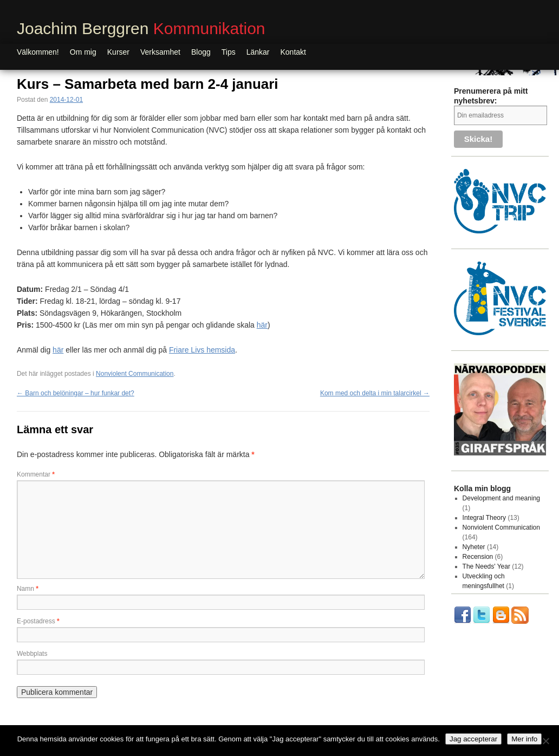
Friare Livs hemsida (202, 350)
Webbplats (32, 654)
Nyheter (474, 547)
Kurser (118, 52)
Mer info (524, 739)
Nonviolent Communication (135, 374)
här (262, 325)
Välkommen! (38, 52)
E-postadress (38, 621)
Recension (478, 557)
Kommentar (36, 474)
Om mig (83, 52)
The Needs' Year (486, 566)
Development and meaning (501, 498)
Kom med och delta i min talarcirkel (375, 393)
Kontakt (293, 52)
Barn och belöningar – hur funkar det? (76, 393)
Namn (28, 589)
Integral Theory (485, 518)
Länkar (258, 52)
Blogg (201, 52)
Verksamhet (160, 52)
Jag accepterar (473, 739)
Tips (229, 52)
